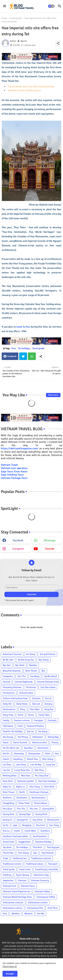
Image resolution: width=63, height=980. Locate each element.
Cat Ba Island (50, 676)
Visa (5, 914)
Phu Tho (21, 809)
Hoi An (6, 754)
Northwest (22, 798)
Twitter (23, 356)
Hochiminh (43, 748)
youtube (50, 549)
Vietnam (22, 880)
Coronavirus (9, 693)
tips (35, 853)
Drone (31, 715)
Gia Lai (30, 731)
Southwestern (40, 836)
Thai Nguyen (53, 847)
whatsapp (50, 540)
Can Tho (22, 676)
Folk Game (8, 726)
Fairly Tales (44, 715)
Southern (45, 831)
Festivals (52, 720)
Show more (53, 395)
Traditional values (35, 864)
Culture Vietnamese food (15, 698)
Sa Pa (5, 825)
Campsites (8, 676)
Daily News (22, 704)
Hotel (48, 754)
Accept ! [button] (10, 974)
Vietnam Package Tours (14, 478)
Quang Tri (7, 820)
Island (6, 759)
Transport (53, 864)
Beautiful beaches (12, 671)
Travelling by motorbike (47, 869)
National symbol (25, 781)
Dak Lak (36, 704)
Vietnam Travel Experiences (16, 891)
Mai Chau (39, 770)
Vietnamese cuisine (38, 902)
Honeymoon (34, 754)
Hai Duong (8, 737)
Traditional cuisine (12, 864)
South (17, 831)
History (55, 742)
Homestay (19, 754)
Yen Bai (41, 914)
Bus (43, 671)
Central (6, 682)
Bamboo (33, 665)
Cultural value (26, 693)
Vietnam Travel (9, 465)
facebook (18, 540)
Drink (21, 715)
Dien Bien (35, 709)
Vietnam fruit (9, 886)
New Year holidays (47, 781)
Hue (14, 348)
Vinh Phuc (53, 908)
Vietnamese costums (13, 902)
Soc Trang (54, 825)
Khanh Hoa (32, 759)
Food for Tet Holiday (13, 731)
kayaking (18, 759)
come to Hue (23, 327)
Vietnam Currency (40, 880)
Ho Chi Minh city (11, 748)
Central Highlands (24, 682)
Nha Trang (35, 787)
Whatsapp (32, 356)
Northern (7, 798)
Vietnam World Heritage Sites (17, 897)
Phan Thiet (24, 803)
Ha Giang (43, 731)
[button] (51, 6)
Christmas (31, 687)
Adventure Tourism (12, 654)
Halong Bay (53, 737)
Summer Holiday (43, 842)
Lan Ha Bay (36, 765)
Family (6, 720)
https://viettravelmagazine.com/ (20, 448)
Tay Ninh (7, 847)
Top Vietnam (48, 853)
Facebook (12, 356)
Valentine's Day (41, 875)
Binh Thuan (31, 671)
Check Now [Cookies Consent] (8, 967)
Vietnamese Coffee (46, 897)
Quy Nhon (38, 820)
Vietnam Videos (42, 891)
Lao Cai (6, 770)
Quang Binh (48, 809)
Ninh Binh (49, 787)
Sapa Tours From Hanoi (14, 472)
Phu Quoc (8, 809)
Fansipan (39, 720)
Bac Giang (44, 660)
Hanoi (6, 742)
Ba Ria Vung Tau (26, 660)
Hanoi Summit (20, 742)
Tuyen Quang (22, 875)
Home (4, 18)
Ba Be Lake (8, 660)
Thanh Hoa (8, 853)
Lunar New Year (22, 770)
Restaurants (53, 820)
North (22, 792)
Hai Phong (23, 737)
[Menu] (5, 6)
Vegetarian (8, 880)
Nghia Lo (20, 787)
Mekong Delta (10, 776)
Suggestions (24, 842)
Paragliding (8, 803)
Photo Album (41, 803)
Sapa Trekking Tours (12, 475)
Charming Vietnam (12, 687)
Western (28, 914)
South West (30, 831)
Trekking (7, 875)
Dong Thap (8, 715)
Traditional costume (41, 858)
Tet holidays (24, 348)
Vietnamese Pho (35, 908)
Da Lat (48, 698)
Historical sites (39, 742)
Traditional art (20, 858)
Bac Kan (7, 665)
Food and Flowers (35, 726)
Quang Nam (9, 814)
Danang (48, 704)
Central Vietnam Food (48, 682)
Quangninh (22, 820)
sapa (15, 825)
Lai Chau (7, 765)
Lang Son (51, 765)
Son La (6, 831)
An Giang (31, 654)
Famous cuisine (22, 720)
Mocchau (26, 776)
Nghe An (7, 787)
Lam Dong (21, 765)
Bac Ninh (20, 665)
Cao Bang (35, 676)
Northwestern (39, 798)
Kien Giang (48, 759)
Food (20, 726)
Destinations (9, 709)
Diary (23, 709)
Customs (36, 698)
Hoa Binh (28, 748)
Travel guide (16, 18)
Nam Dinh (8, 781)
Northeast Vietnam (39, 792)
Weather (16, 914)
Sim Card (40, 825)
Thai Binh (37, 847)
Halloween (38, 737)
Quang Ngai (25, 814)
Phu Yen (34, 809)
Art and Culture (48, 654)
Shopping (27, 825)
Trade (5, 858)
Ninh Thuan (9, 792)
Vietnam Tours (28, 886)
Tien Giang (23, 853)
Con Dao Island (48, 687)
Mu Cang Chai (42, 776)
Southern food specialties (15, 836)
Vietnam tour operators (14, 468)
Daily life (7, 704)
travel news (25, 869)
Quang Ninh (41, 814)
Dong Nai (49, 709)
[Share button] (41, 356)
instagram (18, 549)
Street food (8, 842)
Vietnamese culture (13, 908)
